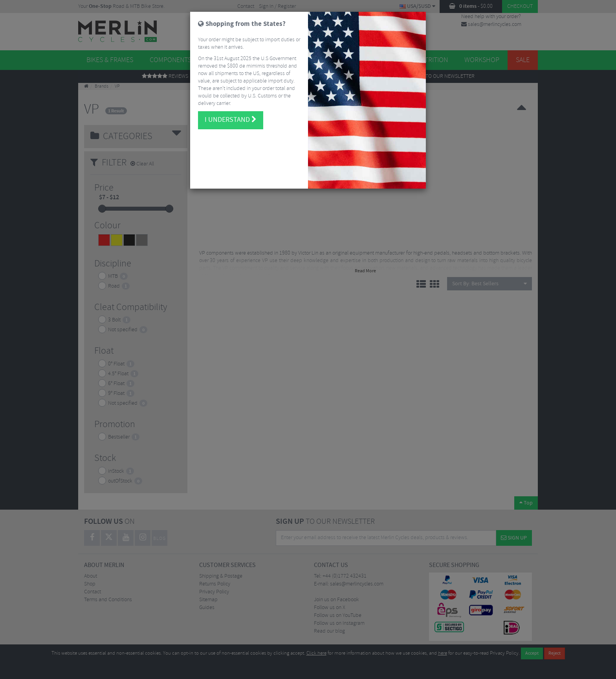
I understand (231, 115)
